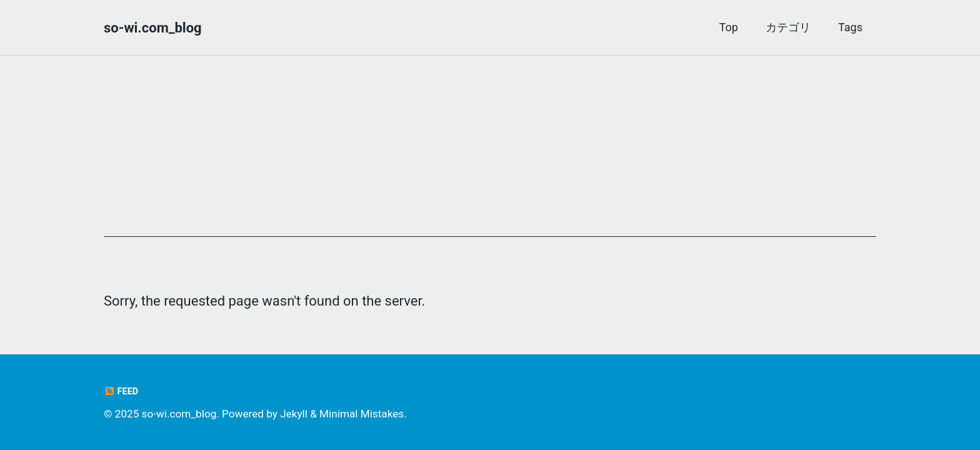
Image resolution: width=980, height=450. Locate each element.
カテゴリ (788, 27)
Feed (121, 392)
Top (729, 27)
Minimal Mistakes (362, 414)
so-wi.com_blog (153, 28)
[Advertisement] (490, 149)
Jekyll (294, 414)
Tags (850, 27)
